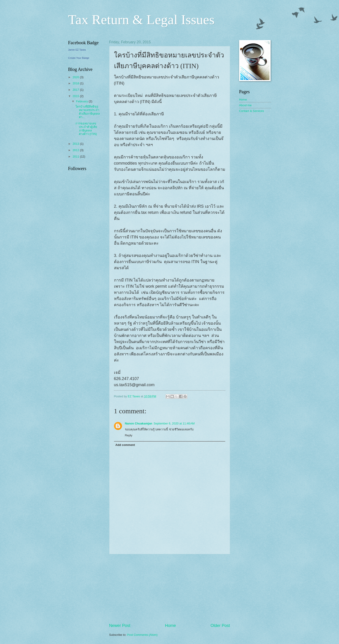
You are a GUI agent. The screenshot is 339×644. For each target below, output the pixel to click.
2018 (76, 83)
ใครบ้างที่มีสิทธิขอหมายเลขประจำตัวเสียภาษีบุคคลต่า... (88, 112)
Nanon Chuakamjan (139, 423)
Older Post (220, 626)
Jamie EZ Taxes (77, 50)
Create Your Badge (79, 58)
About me (245, 105)
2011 (76, 156)
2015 (76, 96)
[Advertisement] (170, 589)
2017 (76, 90)
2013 (76, 144)
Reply (129, 435)
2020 (76, 77)
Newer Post (120, 626)
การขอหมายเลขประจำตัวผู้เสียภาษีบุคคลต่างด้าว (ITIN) (86, 129)
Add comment (125, 445)
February (82, 101)
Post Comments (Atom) (142, 635)
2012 (76, 150)
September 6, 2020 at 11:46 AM (174, 423)
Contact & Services (252, 111)
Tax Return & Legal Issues (141, 20)
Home (170, 626)
